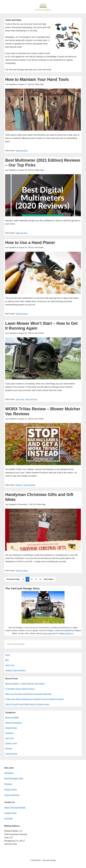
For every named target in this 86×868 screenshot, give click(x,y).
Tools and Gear (22, 151)
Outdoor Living (11, 743)
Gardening (9, 733)
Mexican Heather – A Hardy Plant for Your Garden (25, 684)
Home (8, 655)
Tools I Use (10, 665)
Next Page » (49, 580)
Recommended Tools (14, 778)
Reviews (19, 485)
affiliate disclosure (66, 633)
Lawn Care (20, 399)
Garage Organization (13, 723)
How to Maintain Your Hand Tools (37, 79)
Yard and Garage (43, 7)
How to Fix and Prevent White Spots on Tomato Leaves (27, 704)
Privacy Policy (11, 790)
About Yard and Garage (15, 807)
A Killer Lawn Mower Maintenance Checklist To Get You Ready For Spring (34, 699)
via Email (8, 818)
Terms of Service (12, 795)
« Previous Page (13, 580)
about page (47, 633)
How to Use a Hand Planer (30, 243)
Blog (7, 660)
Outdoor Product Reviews (15, 670)
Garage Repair (11, 728)
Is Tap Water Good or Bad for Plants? (20, 689)
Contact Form (10, 813)
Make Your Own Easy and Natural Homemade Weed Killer (28, 694)
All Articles (9, 773)
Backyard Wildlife (12, 718)
